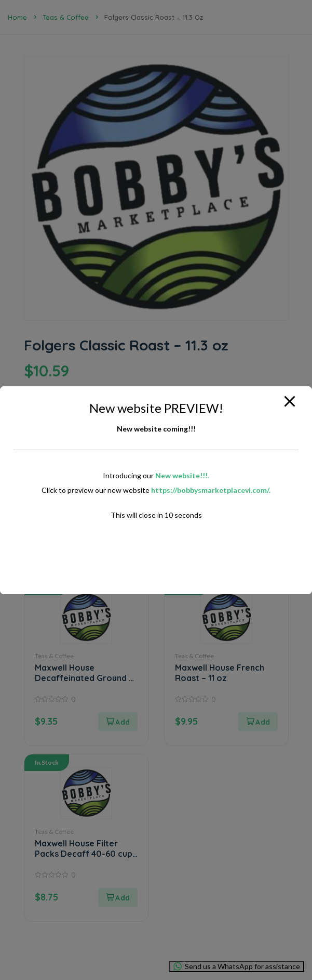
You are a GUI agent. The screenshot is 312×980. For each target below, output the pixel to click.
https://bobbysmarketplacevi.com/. (211, 490)
